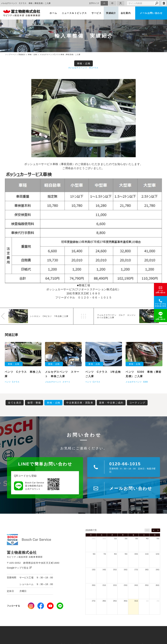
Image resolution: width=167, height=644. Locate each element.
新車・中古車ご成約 (111, 403)
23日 (126, 585)
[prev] (154, 530)
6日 (94, 554)
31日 (136, 601)
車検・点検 (84, 63)
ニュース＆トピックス (74, 13)
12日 (158, 554)
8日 (115, 554)
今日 (147, 530)
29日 (94, 539)
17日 (136, 570)
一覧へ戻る (83, 316)
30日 (104, 539)
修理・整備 (34, 403)
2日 (126, 539)
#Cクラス (94, 68)
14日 (104, 570)
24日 (136, 585)
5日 (158, 539)
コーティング (137, 403)
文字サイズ (94, 3)
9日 (126, 554)
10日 (136, 554)
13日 (94, 570)
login (164, 3)
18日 (147, 570)
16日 (126, 570)
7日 (105, 554)
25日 (147, 585)
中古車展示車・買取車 (80, 403)
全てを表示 (15, 403)
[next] (158, 530)
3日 (137, 539)
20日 (94, 585)
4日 (147, 539)
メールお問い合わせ (151, 13)
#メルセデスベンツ (78, 68)
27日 (94, 601)
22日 (115, 585)
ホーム (53, 13)
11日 (147, 554)
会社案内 (126, 13)
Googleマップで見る (19, 568)
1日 (115, 539)
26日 (158, 585)
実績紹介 (111, 13)
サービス (97, 13)
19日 (158, 570)
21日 (104, 585)
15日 (115, 570)
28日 (104, 601)
